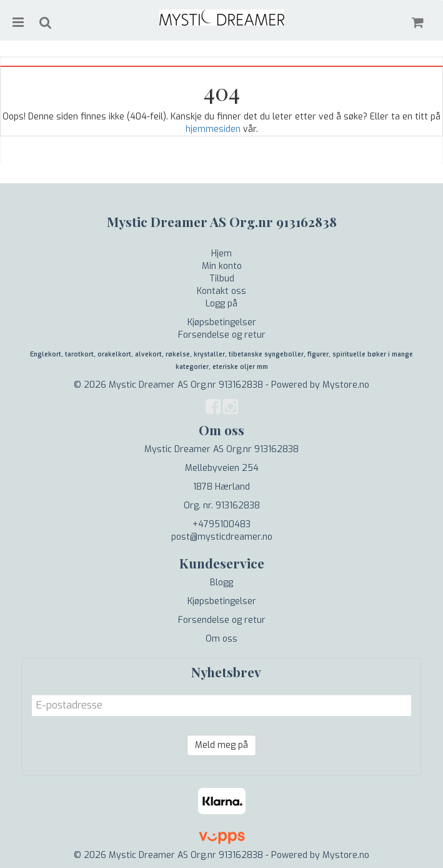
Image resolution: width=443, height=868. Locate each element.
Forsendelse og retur (222, 335)
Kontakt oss (221, 291)
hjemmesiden (213, 129)
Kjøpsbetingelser (222, 322)
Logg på (221, 304)
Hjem (221, 254)
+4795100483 (221, 524)
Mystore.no (346, 385)
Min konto (222, 266)
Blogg (221, 583)
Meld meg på (221, 745)
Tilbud (222, 279)
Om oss (221, 639)
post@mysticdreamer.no (222, 537)
